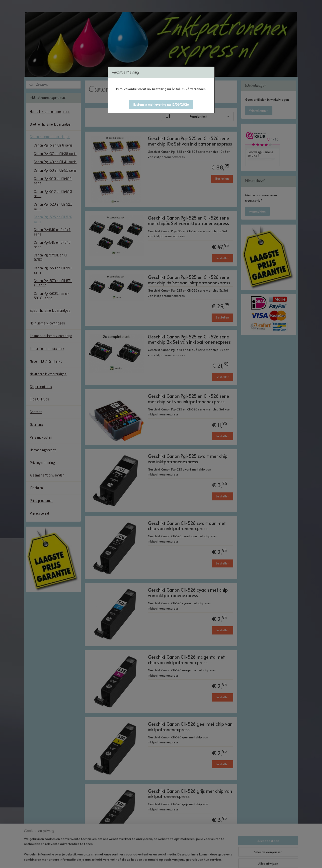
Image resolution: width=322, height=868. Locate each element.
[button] (161, 105)
